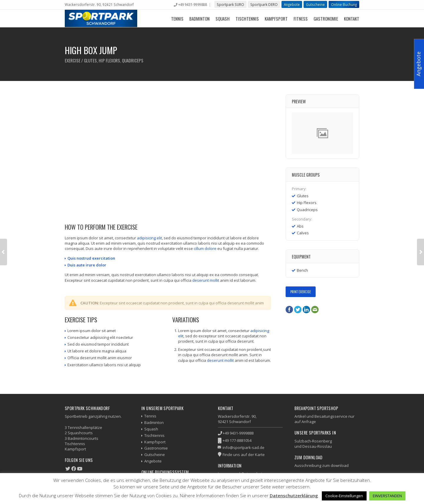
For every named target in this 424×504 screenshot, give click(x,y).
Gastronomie (326, 19)
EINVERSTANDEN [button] (387, 496)
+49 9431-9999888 (192, 4)
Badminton (199, 19)
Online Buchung (344, 4)
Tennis (177, 19)
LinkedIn (306, 310)
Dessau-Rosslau (317, 446)
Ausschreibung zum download (322, 465)
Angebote (292, 4)
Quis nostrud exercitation (91, 258)
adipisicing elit (149, 238)
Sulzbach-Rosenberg (313, 441)
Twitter (298, 310)
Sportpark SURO (230, 4)
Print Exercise (301, 292)
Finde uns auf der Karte (244, 455)
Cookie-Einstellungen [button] (344, 496)
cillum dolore (205, 248)
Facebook (289, 310)
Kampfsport (276, 19)
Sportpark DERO (264, 4)
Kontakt (352, 19)
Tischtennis (247, 19)
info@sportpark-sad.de (244, 447)
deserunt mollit (206, 280)
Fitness (301, 19)
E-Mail (315, 310)
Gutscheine (315, 4)
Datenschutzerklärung (294, 495)
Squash (223, 19)
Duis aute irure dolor (87, 265)
